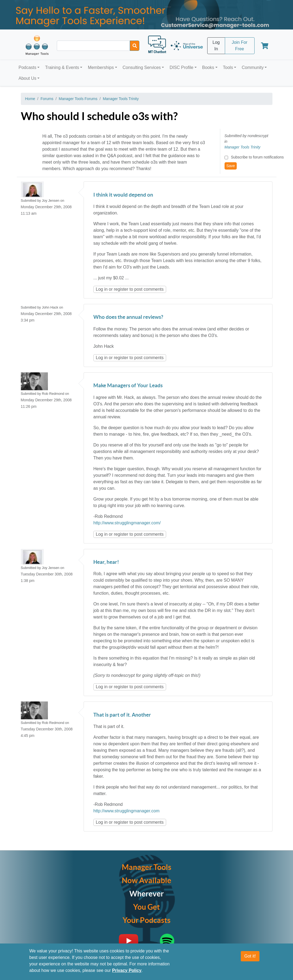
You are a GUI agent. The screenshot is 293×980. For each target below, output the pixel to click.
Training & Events (62, 67)
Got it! (250, 956)
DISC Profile (182, 67)
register (121, 289)
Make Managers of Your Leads (128, 386)
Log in (102, 289)
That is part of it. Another (122, 715)
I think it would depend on (123, 195)
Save (231, 166)
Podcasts (28, 67)
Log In (216, 46)
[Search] (135, 46)
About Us (28, 78)
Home (30, 99)
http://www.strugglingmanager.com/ (127, 523)
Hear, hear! (106, 562)
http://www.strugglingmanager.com (126, 811)
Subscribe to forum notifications (257, 157)
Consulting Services (142, 67)
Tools (228, 67)
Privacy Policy (127, 971)
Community (253, 67)
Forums (47, 99)
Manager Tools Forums (78, 99)
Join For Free (240, 46)
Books (208, 67)
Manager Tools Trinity (121, 99)
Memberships (101, 67)
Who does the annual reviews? (128, 317)
